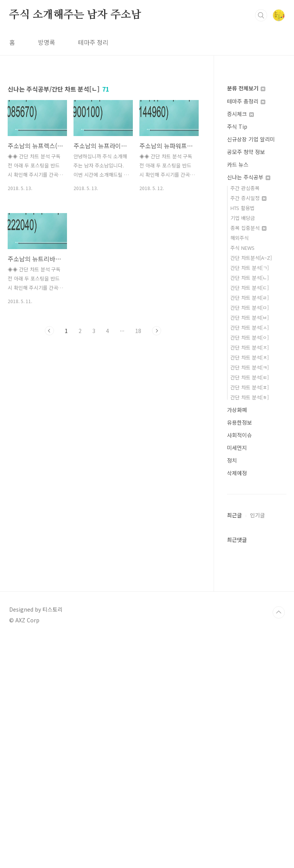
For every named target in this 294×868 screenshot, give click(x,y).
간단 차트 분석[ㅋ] (250, 367)
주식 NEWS (243, 248)
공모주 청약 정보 (246, 152)
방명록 (47, 42)
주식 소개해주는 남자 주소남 (75, 15)
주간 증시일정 (248, 198)
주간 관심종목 (245, 188)
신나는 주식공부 (249, 177)
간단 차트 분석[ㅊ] (250, 357)
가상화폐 (237, 410)
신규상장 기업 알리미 (251, 139)
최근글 (234, 745)
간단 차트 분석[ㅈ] (250, 347)
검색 (261, 15)
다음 (157, 331)
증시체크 (240, 114)
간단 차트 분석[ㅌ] (250, 377)
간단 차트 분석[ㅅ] (250, 327)
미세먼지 (237, 448)
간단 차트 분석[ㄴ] (250, 278)
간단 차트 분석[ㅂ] (250, 318)
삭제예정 (237, 473)
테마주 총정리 (246, 101)
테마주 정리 (93, 42)
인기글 (257, 745)
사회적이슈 (239, 435)
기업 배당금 (243, 218)
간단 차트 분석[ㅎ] (250, 397)
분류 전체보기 (246, 88)
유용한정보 (239, 422)
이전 (49, 331)
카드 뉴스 (238, 164)
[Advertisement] (257, 627)
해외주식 (240, 238)
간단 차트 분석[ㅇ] (250, 337)
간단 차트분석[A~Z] (251, 258)
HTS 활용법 (243, 208)
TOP (279, 842)
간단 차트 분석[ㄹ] (250, 298)
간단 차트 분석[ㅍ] (250, 387)
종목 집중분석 (248, 228)
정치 (232, 460)
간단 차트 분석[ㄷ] (250, 288)
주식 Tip (237, 126)
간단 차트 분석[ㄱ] (250, 268)
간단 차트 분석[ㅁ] (250, 308)
